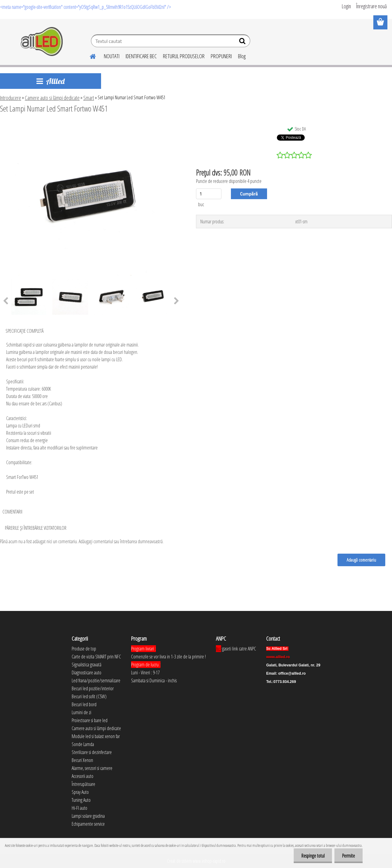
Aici (219, 649)
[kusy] (209, 194)
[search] (243, 42)
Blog (242, 56)
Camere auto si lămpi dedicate (52, 98)
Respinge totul (313, 856)
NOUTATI (112, 56)
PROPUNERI (221, 56)
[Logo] (42, 42)
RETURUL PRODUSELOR (184, 56)
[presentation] (177, 301)
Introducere (11, 98)
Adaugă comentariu (361, 560)
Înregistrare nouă (371, 6)
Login (346, 6)
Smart (89, 98)
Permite (349, 856)
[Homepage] (89, 55)
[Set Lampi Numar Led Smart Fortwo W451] (91, 125)
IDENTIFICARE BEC (141, 56)
